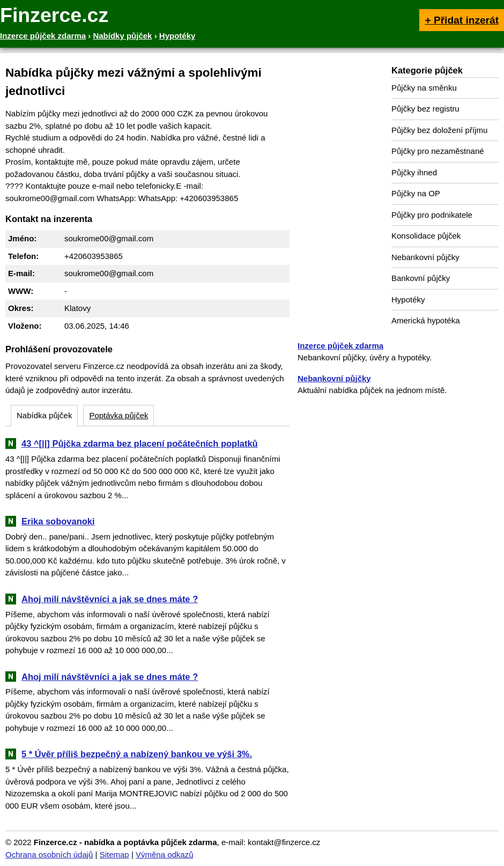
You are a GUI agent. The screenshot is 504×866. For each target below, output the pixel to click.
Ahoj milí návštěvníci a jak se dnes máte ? (110, 599)
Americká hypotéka (426, 320)
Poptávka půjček (118, 415)
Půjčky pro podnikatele (432, 215)
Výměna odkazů (165, 854)
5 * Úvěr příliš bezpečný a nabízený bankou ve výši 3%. (137, 754)
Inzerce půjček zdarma (340, 346)
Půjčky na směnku (424, 88)
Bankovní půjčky (421, 278)
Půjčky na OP (416, 193)
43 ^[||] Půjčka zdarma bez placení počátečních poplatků (140, 443)
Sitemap (114, 854)
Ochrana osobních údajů (49, 854)
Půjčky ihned (414, 172)
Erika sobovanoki (58, 521)
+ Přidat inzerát (462, 20)
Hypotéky (408, 299)
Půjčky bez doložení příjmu (439, 130)
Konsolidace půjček (426, 236)
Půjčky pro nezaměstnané (438, 151)
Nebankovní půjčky (425, 257)
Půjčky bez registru (425, 109)
